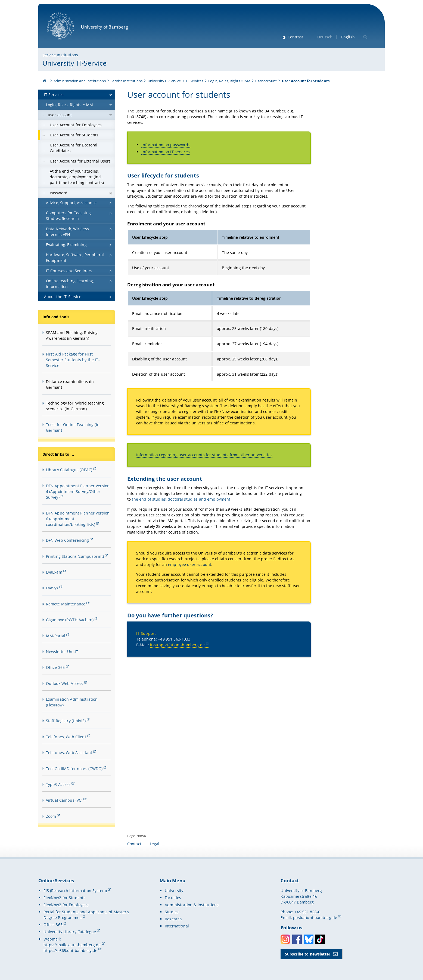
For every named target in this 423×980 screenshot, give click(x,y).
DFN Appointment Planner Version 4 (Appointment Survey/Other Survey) (78, 491)
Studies (172, 912)
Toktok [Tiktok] (320, 939)
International (177, 926)
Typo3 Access (58, 784)
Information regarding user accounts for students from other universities (204, 455)
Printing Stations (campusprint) (75, 556)
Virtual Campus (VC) (64, 800)
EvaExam (54, 572)
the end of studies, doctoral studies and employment (181, 499)
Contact (134, 844)
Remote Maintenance (66, 604)
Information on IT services (166, 152)
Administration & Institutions (192, 905)
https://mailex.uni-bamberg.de (72, 945)
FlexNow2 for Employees (66, 905)
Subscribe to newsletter (308, 954)
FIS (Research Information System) (75, 891)
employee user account (190, 564)
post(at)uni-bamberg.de (315, 918)
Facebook (297, 939)
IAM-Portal (56, 636)
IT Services (195, 81)
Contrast (295, 37)
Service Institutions (60, 55)
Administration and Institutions (80, 81)
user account (266, 81)
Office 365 (55, 667)
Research (173, 919)
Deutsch (325, 37)
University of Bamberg (87, 29)
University (174, 891)
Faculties (173, 898)
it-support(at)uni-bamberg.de (177, 645)
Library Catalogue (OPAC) (69, 470)
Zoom (51, 816)
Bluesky (309, 939)
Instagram (285, 939)
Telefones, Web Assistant (69, 753)
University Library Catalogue (70, 932)
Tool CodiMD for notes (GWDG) (74, 769)
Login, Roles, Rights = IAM (229, 81)
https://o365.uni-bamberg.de (70, 950)
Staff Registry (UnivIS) (66, 721)
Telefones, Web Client (66, 737)
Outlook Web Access (65, 683)
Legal (155, 844)
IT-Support (146, 633)
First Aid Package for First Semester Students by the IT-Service (73, 360)
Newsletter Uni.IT (62, 652)
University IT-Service (74, 63)
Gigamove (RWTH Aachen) (70, 620)
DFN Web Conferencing (68, 540)
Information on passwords (166, 145)
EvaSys (52, 588)
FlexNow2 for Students (64, 898)
